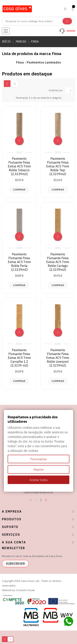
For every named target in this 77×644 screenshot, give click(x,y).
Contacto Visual (25, 590)
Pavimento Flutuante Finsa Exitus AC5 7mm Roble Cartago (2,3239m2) (58, 262)
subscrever (15, 564)
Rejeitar (39, 469)
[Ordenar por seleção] (69, 90)
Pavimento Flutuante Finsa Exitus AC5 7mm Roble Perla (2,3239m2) (19, 262)
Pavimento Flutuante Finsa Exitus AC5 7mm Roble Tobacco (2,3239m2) (19, 166)
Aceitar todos (38, 480)
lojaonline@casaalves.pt (38, 492)
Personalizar (38, 459)
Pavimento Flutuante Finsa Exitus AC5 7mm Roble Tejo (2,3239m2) (58, 166)
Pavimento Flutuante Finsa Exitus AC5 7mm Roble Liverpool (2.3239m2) (58, 358)
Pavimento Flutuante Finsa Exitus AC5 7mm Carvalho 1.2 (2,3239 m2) (19, 358)
